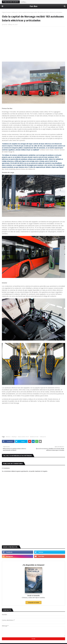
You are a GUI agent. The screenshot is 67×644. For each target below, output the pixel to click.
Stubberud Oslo (34, 437)
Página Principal (6, 12)
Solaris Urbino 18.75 (23, 437)
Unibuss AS (14, 12)
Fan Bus (34, 6)
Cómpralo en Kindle (33, 602)
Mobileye (14, 437)
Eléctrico (8, 437)
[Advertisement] (33, 42)
